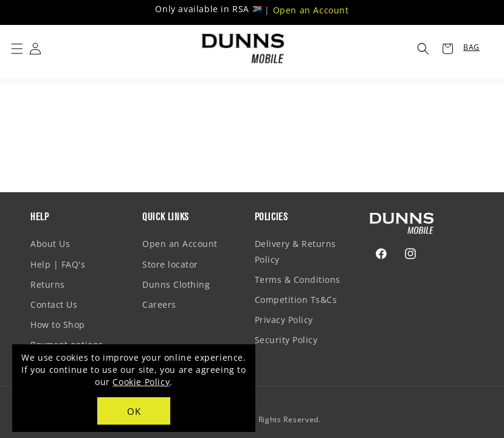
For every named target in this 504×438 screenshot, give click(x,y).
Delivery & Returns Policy (295, 251)
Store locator (170, 264)
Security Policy (286, 340)
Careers (159, 304)
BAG (471, 47)
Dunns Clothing (176, 284)
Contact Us (54, 304)
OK (134, 411)
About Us (50, 244)
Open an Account (311, 10)
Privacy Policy (284, 320)
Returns (48, 284)
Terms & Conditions (298, 280)
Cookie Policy (141, 382)
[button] (17, 49)
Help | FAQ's (58, 264)
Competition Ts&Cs (296, 300)
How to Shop (58, 325)
